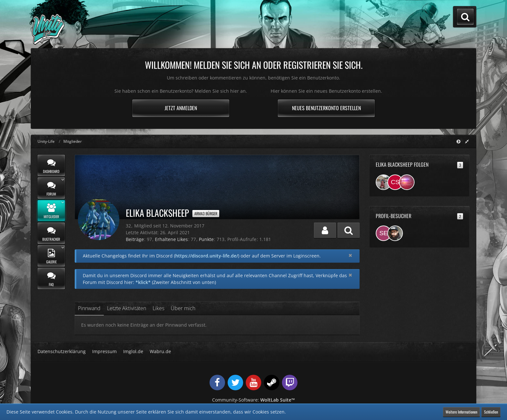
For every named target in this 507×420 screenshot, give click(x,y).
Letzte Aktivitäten (127, 308)
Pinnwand (89, 308)
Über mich (183, 308)
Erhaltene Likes (171, 239)
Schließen (491, 412)
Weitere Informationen (461, 412)
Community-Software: (253, 400)
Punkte (206, 239)
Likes (158, 308)
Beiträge (135, 239)
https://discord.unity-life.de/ (207, 256)
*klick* (143, 282)
